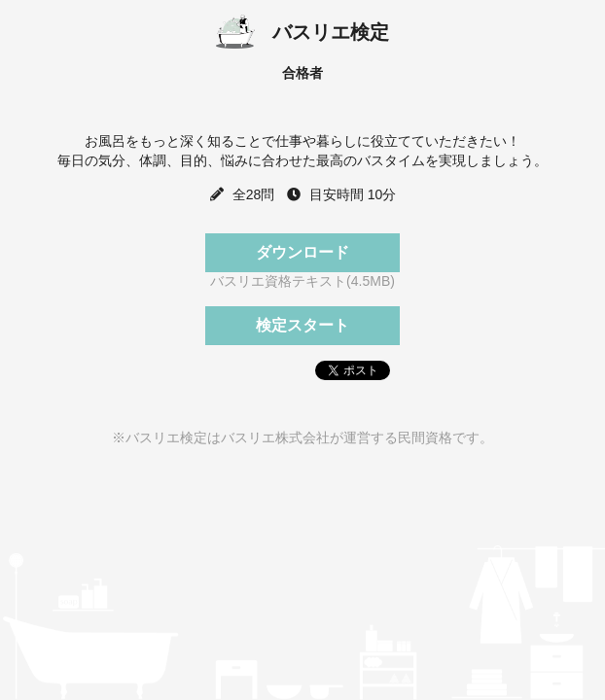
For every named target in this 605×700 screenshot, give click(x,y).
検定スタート (302, 325)
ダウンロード (302, 252)
